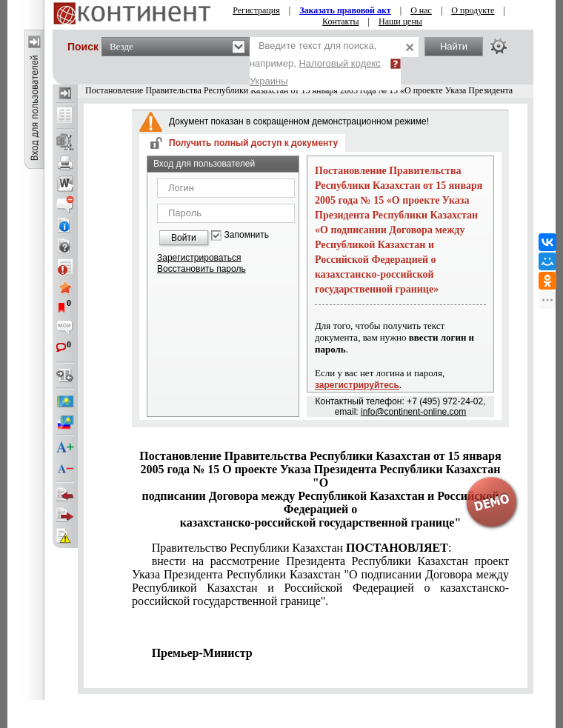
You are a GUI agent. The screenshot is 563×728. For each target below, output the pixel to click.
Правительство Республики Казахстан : (302, 548)
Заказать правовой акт (345, 10)
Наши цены (400, 21)
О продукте (473, 10)
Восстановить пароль (201, 269)
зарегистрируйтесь (357, 385)
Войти (184, 238)
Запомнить (247, 235)
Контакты (341, 21)
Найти (454, 46)
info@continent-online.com (413, 412)
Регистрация (256, 10)
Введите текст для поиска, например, (315, 63)
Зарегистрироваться (199, 258)
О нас (421, 10)
